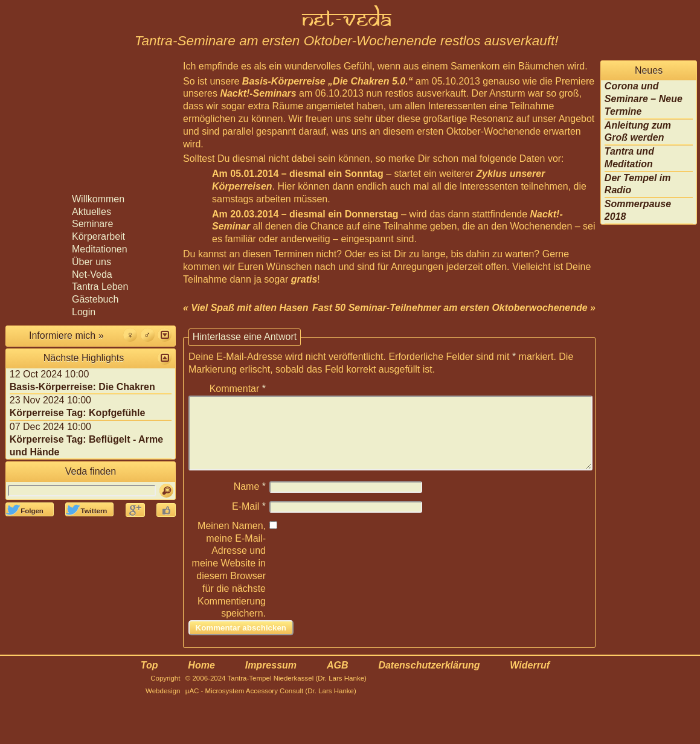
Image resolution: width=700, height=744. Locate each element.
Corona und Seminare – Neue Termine (644, 99)
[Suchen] (166, 491)
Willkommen (98, 199)
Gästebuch (95, 299)
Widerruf (530, 680)
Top (149, 680)
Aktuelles (92, 212)
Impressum (271, 680)
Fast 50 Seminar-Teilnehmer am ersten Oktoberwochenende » (454, 308)
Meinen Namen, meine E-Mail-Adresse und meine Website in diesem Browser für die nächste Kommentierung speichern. (229, 584)
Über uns (92, 262)
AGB (338, 680)
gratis (304, 279)
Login (84, 312)
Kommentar (238, 389)
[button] (165, 335)
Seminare (92, 224)
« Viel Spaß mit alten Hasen (246, 308)
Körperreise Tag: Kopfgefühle (78, 413)
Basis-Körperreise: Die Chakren (82, 387)
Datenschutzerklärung (429, 680)
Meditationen (100, 249)
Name (250, 501)
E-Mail (249, 521)
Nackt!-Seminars (258, 93)
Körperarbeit (98, 236)
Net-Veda (92, 274)
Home (201, 680)
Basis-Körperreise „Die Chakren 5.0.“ (328, 81)
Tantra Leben (100, 287)
